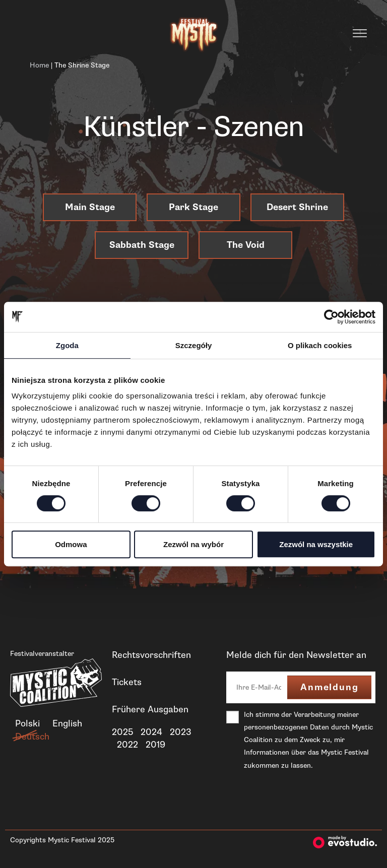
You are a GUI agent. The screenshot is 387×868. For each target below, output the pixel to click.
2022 (127, 745)
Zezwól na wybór (193, 544)
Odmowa (71, 544)
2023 (181, 732)
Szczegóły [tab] (194, 345)
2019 (155, 745)
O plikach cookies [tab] (320, 345)
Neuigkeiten (137, 767)
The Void (246, 245)
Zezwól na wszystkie (316, 544)
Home (39, 65)
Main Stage (90, 207)
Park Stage (193, 207)
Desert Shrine (297, 207)
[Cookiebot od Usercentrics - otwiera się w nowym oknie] (331, 317)
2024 (151, 732)
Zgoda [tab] (67, 345)
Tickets (127, 682)
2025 (122, 732)
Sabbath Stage (142, 245)
